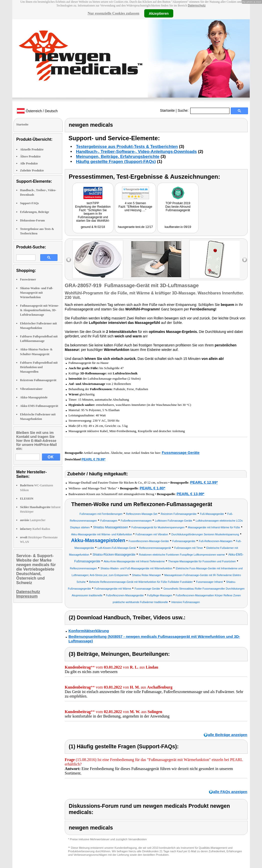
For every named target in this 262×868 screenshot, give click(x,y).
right (245, 260)
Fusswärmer (28, 279)
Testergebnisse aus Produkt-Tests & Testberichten (127, 147)
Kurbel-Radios (35, 529)
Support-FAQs (29, 203)
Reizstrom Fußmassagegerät (38, 380)
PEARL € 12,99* (204, 482)
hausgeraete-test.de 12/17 (135, 227)
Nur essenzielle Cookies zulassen (113, 13)
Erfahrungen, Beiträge (34, 212)
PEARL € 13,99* (191, 494)
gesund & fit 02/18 (93, 227)
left (69, 260)
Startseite (167, 110)
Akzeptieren (159, 13)
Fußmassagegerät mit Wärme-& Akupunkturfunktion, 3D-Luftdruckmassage (39, 310)
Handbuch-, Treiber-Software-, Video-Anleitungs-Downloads (136, 152)
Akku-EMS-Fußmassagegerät (39, 406)
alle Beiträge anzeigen (227, 735)
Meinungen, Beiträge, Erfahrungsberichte (118, 157)
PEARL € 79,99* (93, 459)
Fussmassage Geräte (181, 452)
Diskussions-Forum (32, 220)
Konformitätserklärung (89, 631)
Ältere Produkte (30, 156)
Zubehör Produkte (32, 170)
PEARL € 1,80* (152, 488)
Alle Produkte (29, 163)
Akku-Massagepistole (34, 397)
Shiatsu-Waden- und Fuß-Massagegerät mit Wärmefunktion (37, 293)
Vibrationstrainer (31, 389)
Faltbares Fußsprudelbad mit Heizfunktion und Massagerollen (39, 367)
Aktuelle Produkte (32, 149)
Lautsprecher (33, 520)
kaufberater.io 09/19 (178, 227)
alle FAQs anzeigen (230, 792)
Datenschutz (197, 5)
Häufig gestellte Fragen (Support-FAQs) (116, 162)
